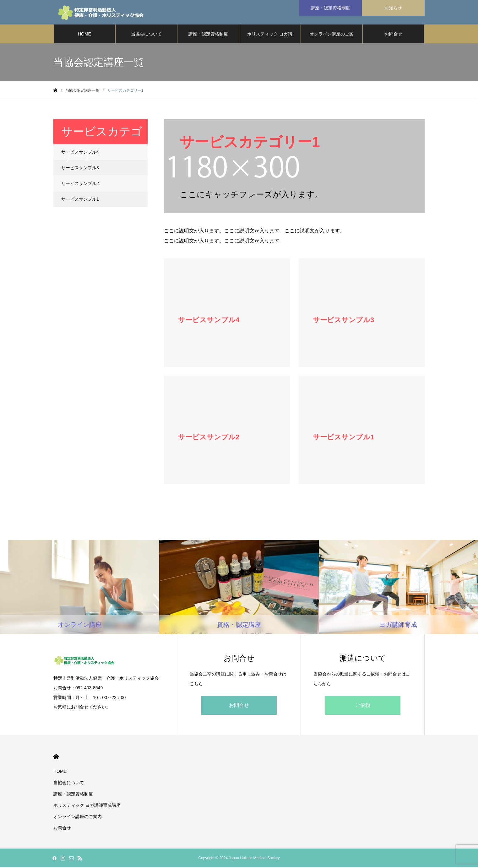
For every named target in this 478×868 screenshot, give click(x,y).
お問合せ (394, 35)
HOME (84, 35)
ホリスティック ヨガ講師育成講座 (270, 38)
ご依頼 (363, 706)
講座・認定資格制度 (208, 35)
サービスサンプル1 (80, 200)
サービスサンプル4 (80, 153)
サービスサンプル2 (80, 184)
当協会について (146, 35)
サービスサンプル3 (80, 168)
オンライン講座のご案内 (332, 38)
